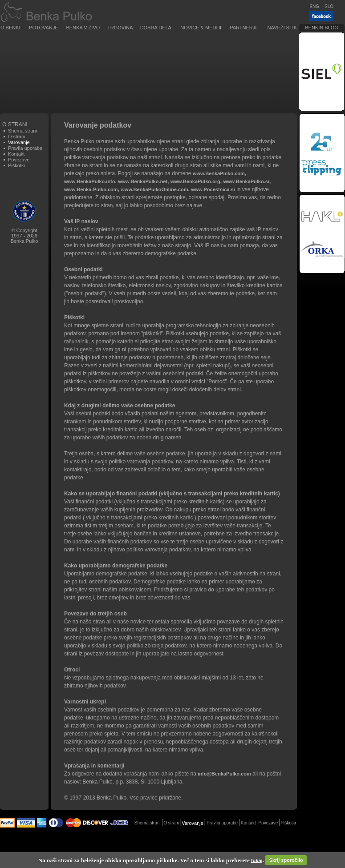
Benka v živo (83, 28)
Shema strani (22, 131)
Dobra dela (156, 28)
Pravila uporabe (25, 148)
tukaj (257, 860)
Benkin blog (322, 28)
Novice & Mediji (201, 28)
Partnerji (243, 28)
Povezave (19, 160)
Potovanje (44, 28)
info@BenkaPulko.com (224, 774)
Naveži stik (282, 28)
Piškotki (16, 165)
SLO (329, 6)
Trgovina (120, 28)
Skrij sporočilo (286, 860)
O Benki (10, 28)
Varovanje (193, 823)
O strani (17, 137)
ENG (314, 6)
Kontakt (16, 154)
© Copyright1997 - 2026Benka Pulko (24, 236)
